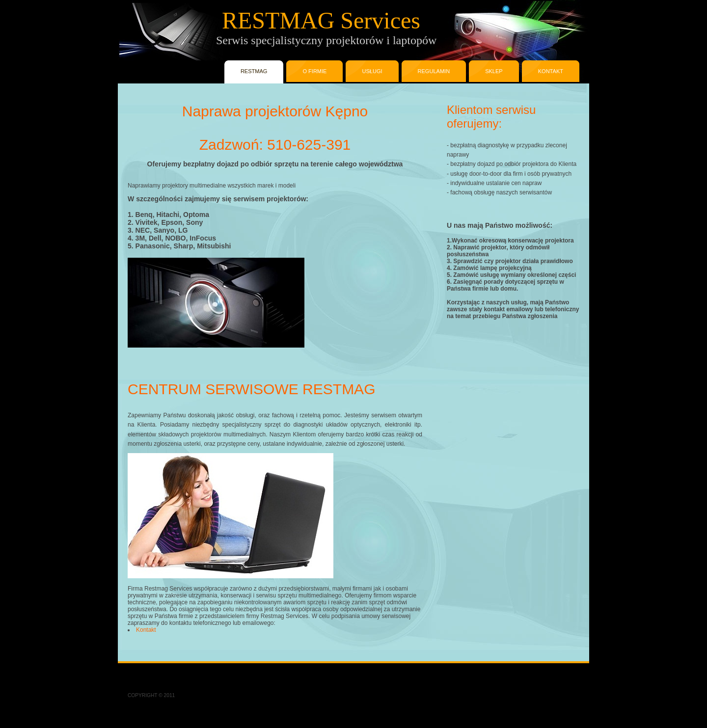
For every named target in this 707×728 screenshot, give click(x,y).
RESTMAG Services (274, 20)
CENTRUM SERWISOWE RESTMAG (251, 389)
